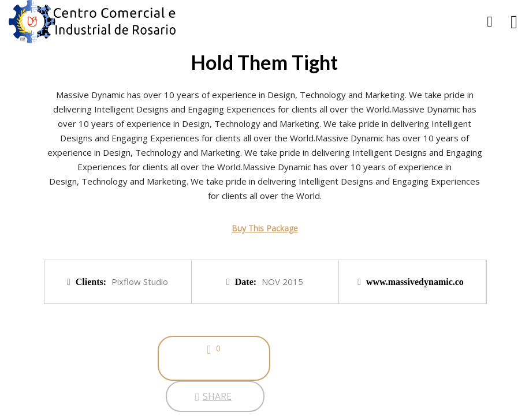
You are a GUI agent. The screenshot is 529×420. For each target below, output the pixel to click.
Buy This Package (265, 228)
